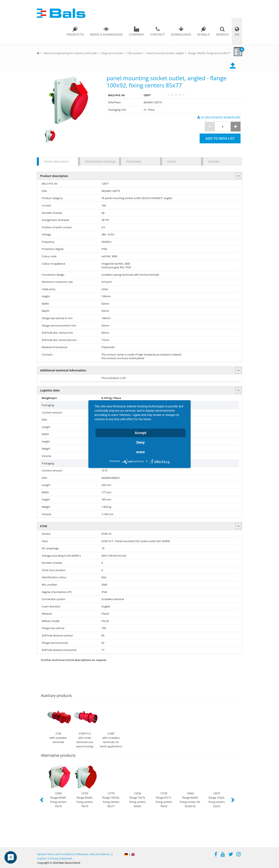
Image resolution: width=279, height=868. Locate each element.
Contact (158, 34)
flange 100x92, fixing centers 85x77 (209, 53)
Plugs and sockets (112, 53)
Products (75, 34)
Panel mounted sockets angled (165, 53)
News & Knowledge (106, 34)
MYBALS (204, 34)
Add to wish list (220, 138)
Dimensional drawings (100, 161)
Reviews (214, 161)
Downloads (181, 34)
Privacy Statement (61, 858)
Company (137, 34)
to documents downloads (219, 117)
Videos (172, 161)
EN (237, 34)
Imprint (42, 858)
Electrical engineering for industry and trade (70, 53)
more (141, 452)
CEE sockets (135, 53)
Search (222, 34)
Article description (57, 161)
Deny (141, 442)
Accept (141, 433)
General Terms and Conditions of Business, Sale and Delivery (74, 854)
